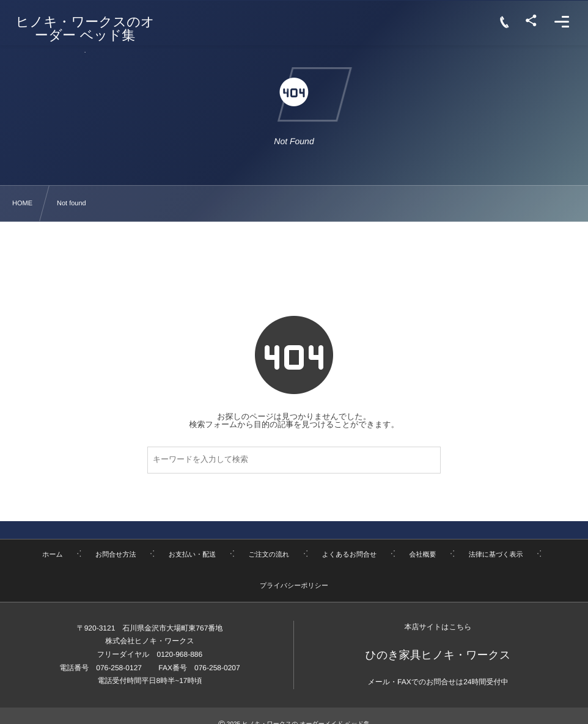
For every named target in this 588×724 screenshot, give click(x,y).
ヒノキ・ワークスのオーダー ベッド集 (85, 29)
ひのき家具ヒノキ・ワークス (438, 655)
